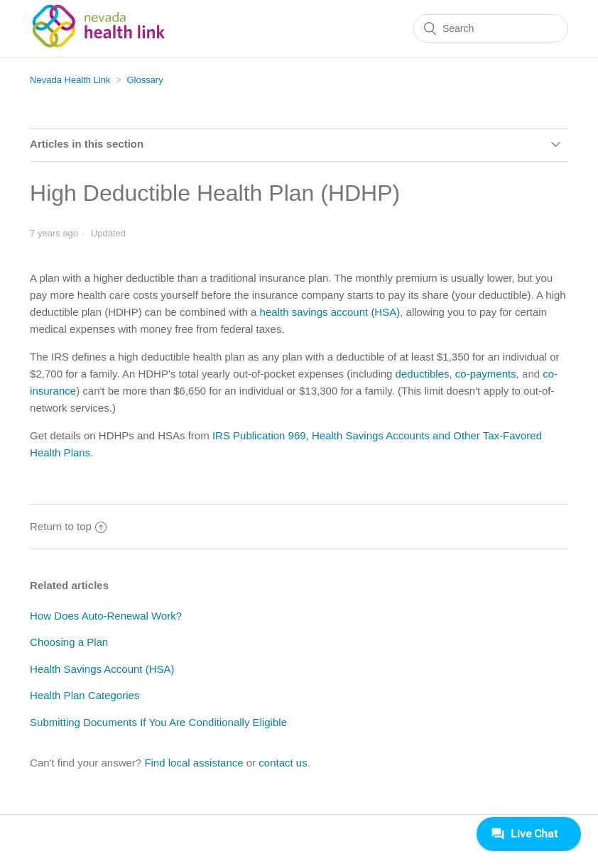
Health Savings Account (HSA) (102, 669)
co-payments (486, 374)
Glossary (145, 80)
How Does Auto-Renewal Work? (106, 616)
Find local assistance (194, 763)
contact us (283, 763)
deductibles (423, 374)
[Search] (491, 28)
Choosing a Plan (69, 642)
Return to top (68, 526)
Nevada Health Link (70, 80)
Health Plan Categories (85, 695)
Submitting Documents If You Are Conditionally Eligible (158, 722)
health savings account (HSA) (330, 312)
